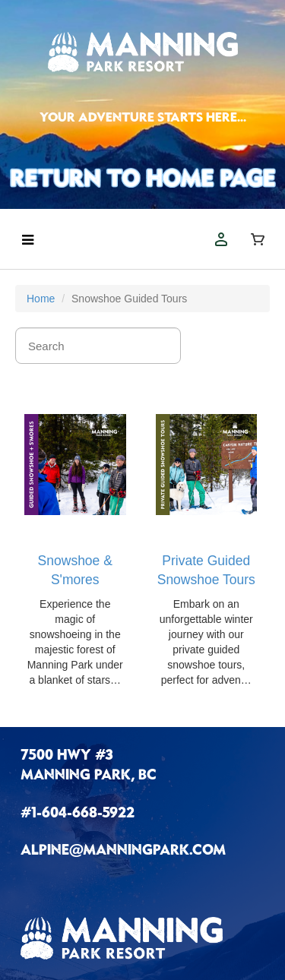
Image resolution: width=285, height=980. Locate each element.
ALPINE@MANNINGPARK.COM (123, 852)
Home (41, 299)
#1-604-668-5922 (78, 814)
